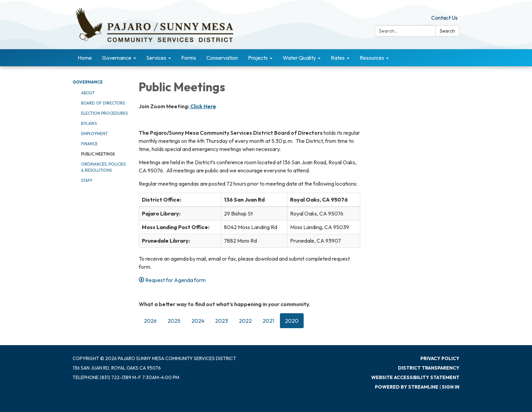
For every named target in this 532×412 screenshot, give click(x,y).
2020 (292, 321)
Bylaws (89, 123)
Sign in (451, 387)
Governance (88, 82)
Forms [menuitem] (189, 58)
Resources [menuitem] (372, 58)
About (88, 93)
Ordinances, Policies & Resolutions (103, 167)
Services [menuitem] (156, 58)
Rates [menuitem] (338, 58)
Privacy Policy (440, 358)
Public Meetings (98, 154)
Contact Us (444, 18)
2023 (222, 321)
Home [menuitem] (85, 58)
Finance (89, 144)
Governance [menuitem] (117, 58)
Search (447, 31)
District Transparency (429, 368)
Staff (87, 180)
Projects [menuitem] (258, 58)
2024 (198, 321)
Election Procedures (104, 113)
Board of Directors (103, 103)
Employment (94, 134)
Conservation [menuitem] (222, 58)
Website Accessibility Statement (415, 377)
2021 (268, 321)
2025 (174, 321)
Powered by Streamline (407, 387)
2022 (245, 321)
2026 (150, 321)
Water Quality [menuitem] (299, 58)
